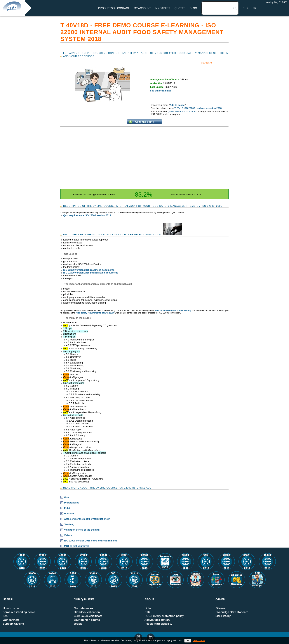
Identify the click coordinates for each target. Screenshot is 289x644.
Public (68, 508)
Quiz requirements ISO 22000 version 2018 (87, 215)
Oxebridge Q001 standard (232, 612)
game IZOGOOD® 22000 (182, 111)
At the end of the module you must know (87, 519)
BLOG (193, 8)
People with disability (158, 624)
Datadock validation (87, 612)
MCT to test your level (76, 546)
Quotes (180, 8)
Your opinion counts (87, 620)
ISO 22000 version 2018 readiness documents (89, 270)
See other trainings (161, 91)
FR (254, 8)
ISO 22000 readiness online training (173, 310)
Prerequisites (72, 503)
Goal (67, 497)
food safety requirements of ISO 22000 (95, 313)
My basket (163, 8)
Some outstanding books (19, 612)
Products (106, 8)
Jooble (78, 624)
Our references (83, 608)
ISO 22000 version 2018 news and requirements (91, 541)
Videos (68, 535)
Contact (123, 8)
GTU (147, 612)
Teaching (69, 524)
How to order (11, 608)
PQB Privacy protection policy (164, 616)
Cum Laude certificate (88, 616)
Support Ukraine (13, 624)
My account (142, 8)
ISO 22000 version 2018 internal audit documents (91, 273)
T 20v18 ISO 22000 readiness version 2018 (198, 108)
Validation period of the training (82, 530)
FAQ (6, 616)
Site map (221, 608)
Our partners (11, 620)
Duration (69, 514)
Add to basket (178, 105)
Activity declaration (157, 620)
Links (148, 608)
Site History (223, 616)
